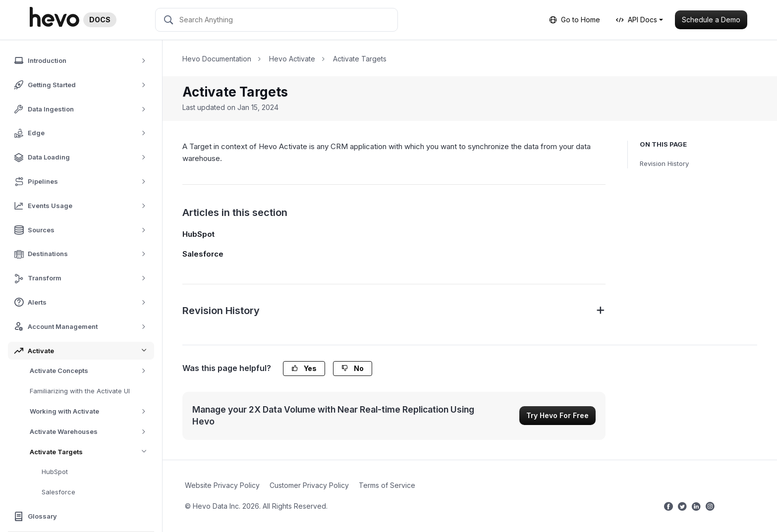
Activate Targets (92, 452)
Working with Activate (91, 411)
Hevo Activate (292, 59)
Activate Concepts (91, 371)
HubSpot (55, 472)
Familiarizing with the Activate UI (80, 391)
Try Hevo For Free (557, 415)
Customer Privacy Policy (309, 485)
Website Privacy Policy (222, 485)
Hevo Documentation (217, 59)
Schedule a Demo (711, 20)
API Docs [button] (637, 20)
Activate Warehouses (91, 432)
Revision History (664, 163)
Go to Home (575, 20)
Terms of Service (387, 485)
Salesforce (58, 492)
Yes (304, 368)
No (353, 368)
